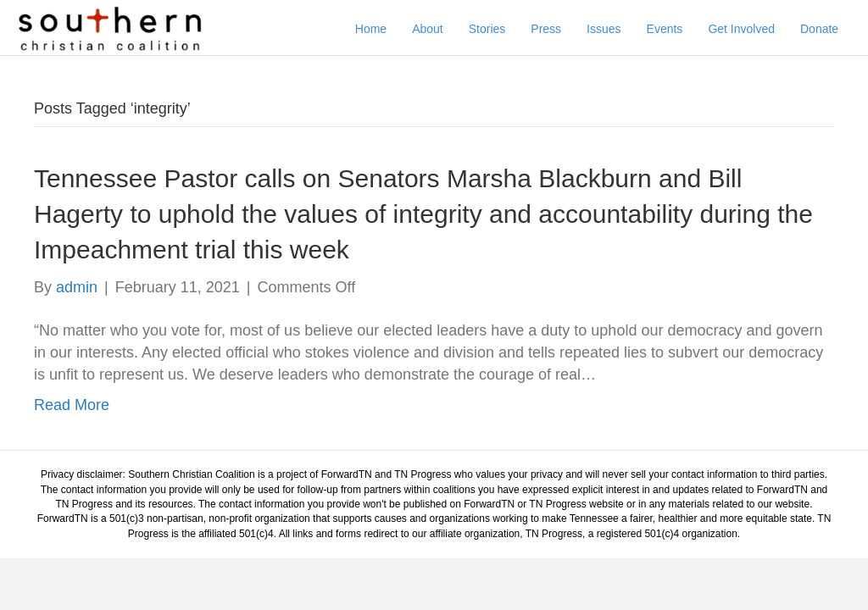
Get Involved (746, 29)
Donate (823, 29)
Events (668, 29)
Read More (72, 419)
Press (550, 29)
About (432, 29)
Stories (492, 29)
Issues (608, 29)
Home (375, 29)
